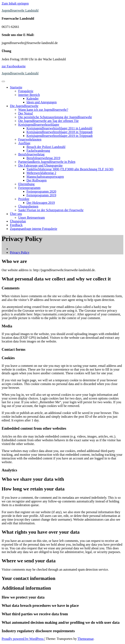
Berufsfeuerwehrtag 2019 (43, 158)
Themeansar (85, 639)
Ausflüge (24, 143)
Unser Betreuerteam (31, 218)
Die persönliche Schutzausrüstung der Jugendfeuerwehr (55, 117)
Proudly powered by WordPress (23, 639)
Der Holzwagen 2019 (41, 203)
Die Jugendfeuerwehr (24, 106)
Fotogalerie (26, 91)
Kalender (33, 98)
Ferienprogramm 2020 (41, 191)
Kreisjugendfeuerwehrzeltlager (39, 125)
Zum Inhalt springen (15, 3)
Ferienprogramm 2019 (41, 195)
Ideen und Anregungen (42, 102)
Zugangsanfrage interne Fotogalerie (34, 229)
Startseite (16, 87)
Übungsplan (18, 221)
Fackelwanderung (38, 151)
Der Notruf (26, 113)
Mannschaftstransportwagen (45, 177)
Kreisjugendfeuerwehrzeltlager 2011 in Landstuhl (59, 128)
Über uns (16, 214)
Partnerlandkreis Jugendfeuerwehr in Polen (47, 162)
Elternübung (26, 184)
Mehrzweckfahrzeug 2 (41, 173)
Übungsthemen (28, 206)
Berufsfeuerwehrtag (31, 154)
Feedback (16, 225)
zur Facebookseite (14, 66)
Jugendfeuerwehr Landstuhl (20, 10)
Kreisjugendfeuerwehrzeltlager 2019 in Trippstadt (59, 136)
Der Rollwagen (37, 180)
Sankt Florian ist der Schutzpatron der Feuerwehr (51, 210)
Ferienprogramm (29, 188)
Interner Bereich (29, 95)
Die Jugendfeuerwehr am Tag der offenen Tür (48, 121)
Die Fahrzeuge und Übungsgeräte (40, 165)
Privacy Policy (20, 252)
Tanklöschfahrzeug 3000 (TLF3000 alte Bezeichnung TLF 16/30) (70, 169)
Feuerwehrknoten (30, 139)
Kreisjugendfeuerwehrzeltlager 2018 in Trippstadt (59, 132)
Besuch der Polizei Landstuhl (46, 147)
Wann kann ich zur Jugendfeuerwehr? (43, 110)
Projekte (24, 199)
